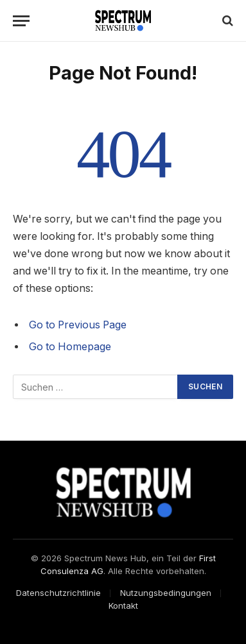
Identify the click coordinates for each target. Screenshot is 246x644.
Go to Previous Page (78, 325)
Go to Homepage (70, 347)
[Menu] (21, 21)
